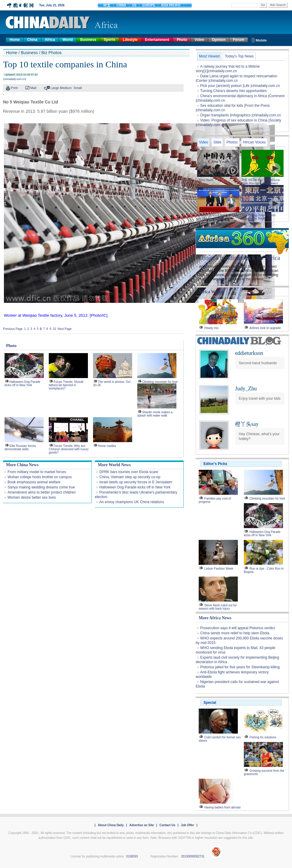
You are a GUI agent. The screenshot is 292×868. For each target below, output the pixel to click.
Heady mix (211, 328)
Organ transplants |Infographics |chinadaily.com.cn (241, 115)
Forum (239, 40)
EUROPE (149, 5)
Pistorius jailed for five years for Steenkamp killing (240, 667)
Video (199, 40)
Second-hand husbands (258, 363)
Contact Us (167, 825)
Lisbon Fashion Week (219, 569)
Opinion (219, 40)
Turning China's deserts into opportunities (233, 91)
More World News (114, 465)
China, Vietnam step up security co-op (130, 477)
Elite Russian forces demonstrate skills (20, 448)
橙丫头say (247, 424)
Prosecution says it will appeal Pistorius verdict (238, 628)
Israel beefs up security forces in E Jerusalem (136, 482)
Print (14, 88)
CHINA (121, 5)
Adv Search (278, 5)
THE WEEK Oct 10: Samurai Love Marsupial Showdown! (261, 182)
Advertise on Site (141, 825)
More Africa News (215, 618)
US (134, 5)
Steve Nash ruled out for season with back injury (218, 607)
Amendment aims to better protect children (42, 492)
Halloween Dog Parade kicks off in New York (22, 383)
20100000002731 (193, 856)
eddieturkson (249, 353)
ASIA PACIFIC (171, 5)
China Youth (205, 180)
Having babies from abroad (222, 807)
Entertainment (157, 40)
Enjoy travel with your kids (260, 399)
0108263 (132, 856)
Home (15, 40)
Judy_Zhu (246, 389)
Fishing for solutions (263, 737)
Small (78, 88)
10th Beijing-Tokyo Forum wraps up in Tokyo (258, 217)
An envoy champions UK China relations (132, 502)
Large (55, 88)
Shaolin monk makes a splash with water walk (155, 414)
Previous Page (13, 329)
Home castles (107, 446)
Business (88, 40)
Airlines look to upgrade (265, 328)
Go (263, 5)
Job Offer (188, 825)
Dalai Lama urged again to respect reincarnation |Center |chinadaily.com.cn (236, 78)
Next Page (65, 329)
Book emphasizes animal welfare (34, 482)
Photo (182, 40)
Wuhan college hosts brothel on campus (40, 477)
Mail (33, 88)
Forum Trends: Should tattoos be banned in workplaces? (66, 385)
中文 (107, 5)
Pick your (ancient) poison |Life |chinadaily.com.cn (240, 86)
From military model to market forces (37, 472)
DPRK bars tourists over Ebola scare (129, 472)
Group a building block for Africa (239, 258)
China (32, 40)
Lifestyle (130, 40)
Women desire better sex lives (32, 497)
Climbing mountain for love (160, 382)
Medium (66, 88)
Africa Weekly (212, 292)
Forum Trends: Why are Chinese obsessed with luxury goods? (69, 449)
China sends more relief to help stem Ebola (235, 633)
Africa (50, 40)
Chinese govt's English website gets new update (218, 217)
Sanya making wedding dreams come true (41, 487)
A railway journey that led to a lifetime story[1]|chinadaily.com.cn (228, 69)
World (68, 40)
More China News (22, 465)
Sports (110, 40)
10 (54, 329)
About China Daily (111, 825)
